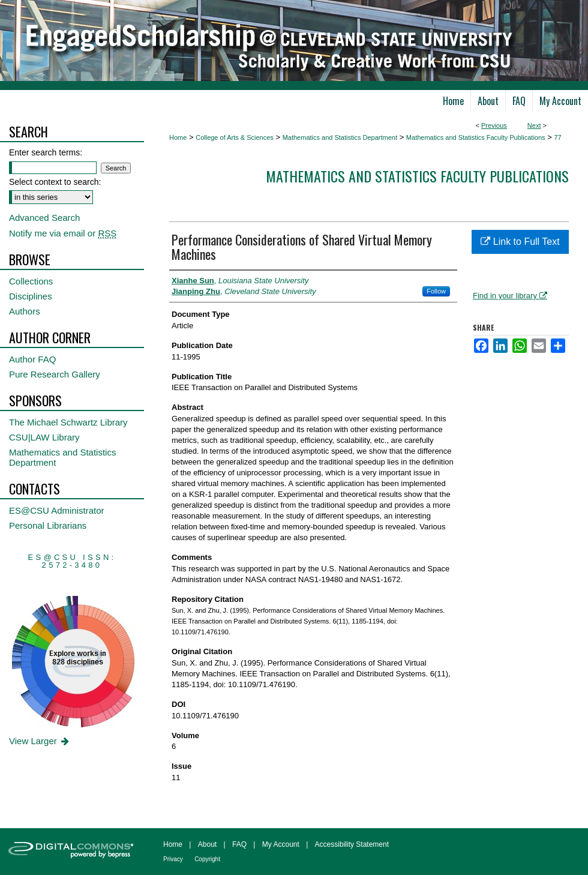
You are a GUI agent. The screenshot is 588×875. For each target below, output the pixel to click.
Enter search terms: (46, 152)
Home (178, 137)
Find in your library (510, 296)
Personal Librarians (48, 525)
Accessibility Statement (352, 844)
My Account (281, 844)
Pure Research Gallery (55, 374)
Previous (494, 125)
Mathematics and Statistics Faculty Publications (476, 137)
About (207, 844)
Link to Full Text (520, 242)
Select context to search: (55, 182)
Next (534, 125)
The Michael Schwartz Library (68, 422)
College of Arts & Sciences (235, 137)
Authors (25, 311)
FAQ (239, 844)
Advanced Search (44, 218)
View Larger (40, 741)
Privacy (173, 859)
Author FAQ (32, 359)
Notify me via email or (63, 233)
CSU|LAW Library (44, 437)
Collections (31, 281)
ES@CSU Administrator (57, 510)
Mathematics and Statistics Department (340, 137)
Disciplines (31, 296)
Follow (436, 291)
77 (557, 137)
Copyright (207, 859)
